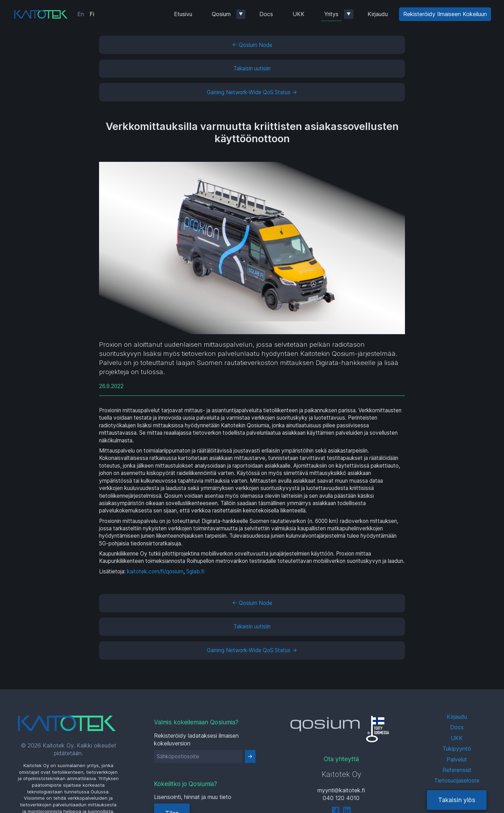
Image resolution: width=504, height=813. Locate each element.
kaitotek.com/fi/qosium (155, 571)
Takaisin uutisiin (252, 68)
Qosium (221, 14)
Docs (266, 14)
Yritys (331, 14)
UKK (299, 14)
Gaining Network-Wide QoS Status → (252, 92)
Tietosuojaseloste (457, 780)
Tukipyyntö (457, 749)
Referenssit (457, 770)
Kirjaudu (378, 14)
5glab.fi (195, 571)
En (81, 14)
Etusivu (183, 14)
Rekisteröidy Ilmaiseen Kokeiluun (445, 14)
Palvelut (457, 759)
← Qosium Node (252, 45)
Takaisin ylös (457, 800)
